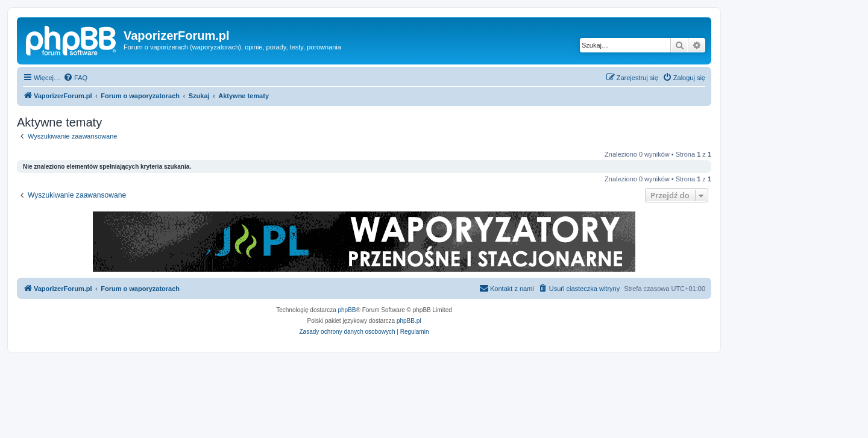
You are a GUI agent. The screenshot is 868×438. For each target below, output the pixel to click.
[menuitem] (75, 78)
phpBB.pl (409, 321)
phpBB (347, 310)
